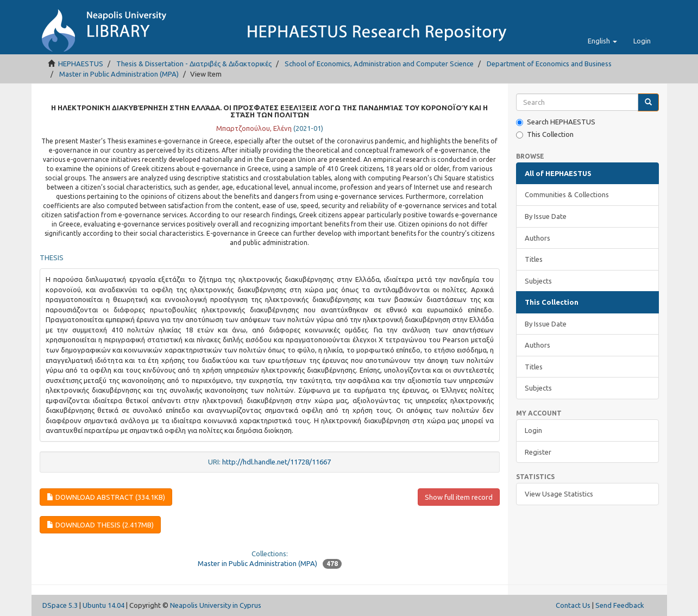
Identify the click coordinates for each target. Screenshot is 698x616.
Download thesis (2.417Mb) (100, 525)
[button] (602, 41)
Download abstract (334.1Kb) (106, 497)
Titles (534, 259)
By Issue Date (546, 216)
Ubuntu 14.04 (103, 605)
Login (533, 430)
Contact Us (573, 605)
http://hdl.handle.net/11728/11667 (276, 462)
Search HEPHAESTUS (556, 122)
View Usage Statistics (559, 494)
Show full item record (459, 497)
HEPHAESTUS (81, 64)
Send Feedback (620, 605)
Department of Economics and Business (549, 64)
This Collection (545, 134)
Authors (537, 238)
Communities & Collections (567, 194)
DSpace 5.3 (60, 605)
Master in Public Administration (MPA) (119, 74)
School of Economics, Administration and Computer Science (379, 64)
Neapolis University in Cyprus (216, 605)
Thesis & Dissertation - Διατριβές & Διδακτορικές (194, 64)
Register (538, 452)
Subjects (538, 281)
